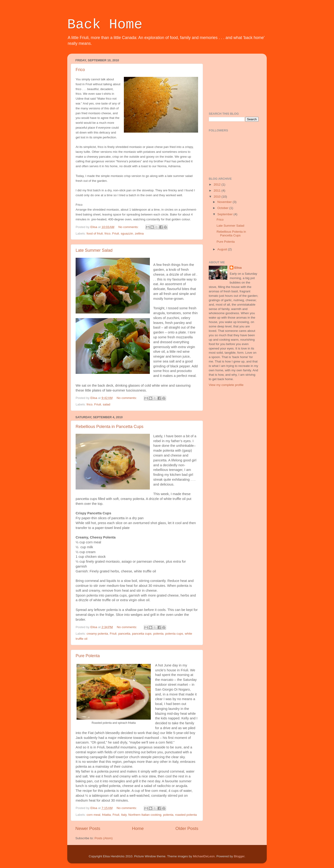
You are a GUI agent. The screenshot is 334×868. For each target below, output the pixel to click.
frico (108, 233)
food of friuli (95, 233)
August (223, 249)
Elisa (238, 268)
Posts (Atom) (104, 838)
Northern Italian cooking (145, 815)
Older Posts (187, 828)
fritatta (106, 815)
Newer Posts (88, 828)
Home (138, 828)
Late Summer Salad (94, 250)
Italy (124, 815)
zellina (139, 233)
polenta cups (174, 634)
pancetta (124, 634)
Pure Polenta (88, 656)
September (225, 214)
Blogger (239, 856)
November (225, 202)
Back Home (105, 25)
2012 (218, 184)
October (223, 208)
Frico (80, 70)
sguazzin (127, 233)
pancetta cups (142, 634)
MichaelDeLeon (204, 856)
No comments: (129, 227)
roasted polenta (186, 815)
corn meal (93, 815)
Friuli (116, 233)
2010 (218, 197)
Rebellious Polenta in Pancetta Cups (109, 427)
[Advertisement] (232, 80)
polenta (158, 634)
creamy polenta (97, 634)
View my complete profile (226, 385)
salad (106, 404)
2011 (218, 191)
